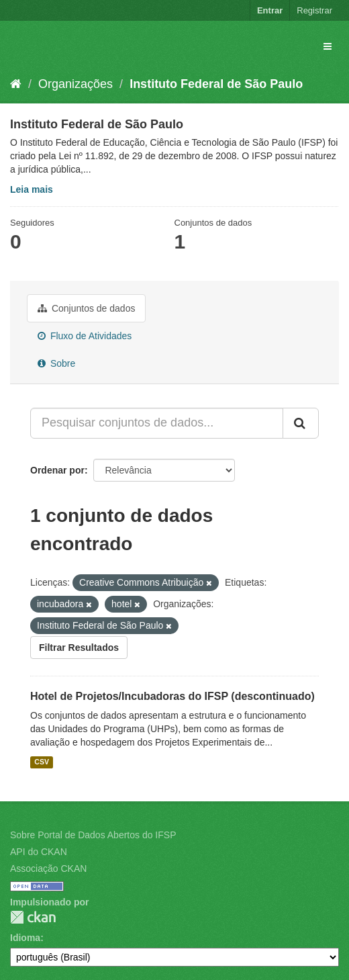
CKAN (33, 917)
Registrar (314, 10)
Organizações (76, 84)
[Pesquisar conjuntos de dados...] (157, 423)
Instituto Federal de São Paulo (216, 84)
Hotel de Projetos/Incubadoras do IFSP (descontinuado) (172, 696)
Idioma (25, 938)
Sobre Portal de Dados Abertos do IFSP (93, 835)
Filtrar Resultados (79, 648)
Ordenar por (57, 470)
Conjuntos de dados (86, 308)
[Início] (16, 84)
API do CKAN (39, 852)
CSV (42, 762)
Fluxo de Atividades (85, 336)
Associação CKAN (48, 868)
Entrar (270, 10)
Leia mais (32, 189)
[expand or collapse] (328, 46)
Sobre (56, 363)
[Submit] (301, 423)
